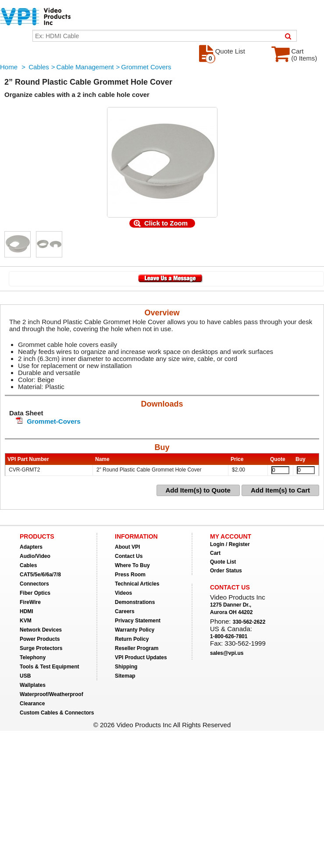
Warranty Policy (135, 630)
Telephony (33, 657)
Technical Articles (137, 584)
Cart (215, 553)
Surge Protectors (41, 648)
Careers (125, 611)
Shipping (126, 667)
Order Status (226, 571)
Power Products (40, 639)
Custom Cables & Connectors (57, 713)
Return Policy (132, 639)
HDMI (27, 611)
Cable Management (85, 67)
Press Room (130, 575)
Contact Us (129, 556)
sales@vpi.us (227, 653)
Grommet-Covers (54, 421)
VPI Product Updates (141, 657)
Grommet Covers (146, 67)
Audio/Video (35, 556)
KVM (26, 621)
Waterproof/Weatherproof (52, 694)
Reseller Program (137, 648)
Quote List (223, 562)
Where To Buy (132, 565)
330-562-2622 (249, 622)
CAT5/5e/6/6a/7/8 (40, 575)
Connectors (34, 584)
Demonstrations (135, 602)
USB (25, 676)
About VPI (127, 547)
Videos (123, 593)
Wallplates (33, 685)
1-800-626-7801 (229, 636)
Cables (39, 67)
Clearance (32, 704)
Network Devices (41, 630)
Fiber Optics (35, 593)
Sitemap (125, 676)
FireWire (30, 602)
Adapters (31, 547)
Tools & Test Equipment (50, 667)
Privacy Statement (138, 621)
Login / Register (230, 544)
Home (9, 67)
